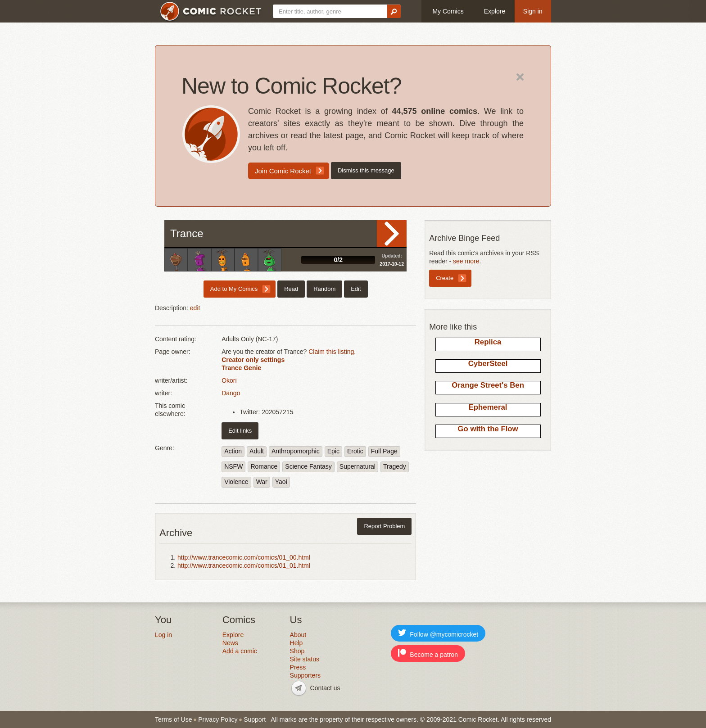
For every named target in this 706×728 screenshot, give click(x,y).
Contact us (325, 688)
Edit (356, 289)
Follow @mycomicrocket (438, 633)
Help (296, 643)
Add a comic (240, 651)
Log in (163, 635)
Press (298, 667)
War (262, 482)
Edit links (240, 431)
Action (233, 451)
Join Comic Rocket (283, 171)
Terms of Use (173, 719)
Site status (305, 659)
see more (466, 261)
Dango (231, 393)
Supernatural (358, 466)
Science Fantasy (308, 466)
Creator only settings (253, 360)
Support (255, 719)
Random (324, 289)
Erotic (355, 451)
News (230, 643)
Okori (229, 380)
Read (392, 234)
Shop (297, 651)
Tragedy (395, 466)
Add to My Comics (234, 289)
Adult (257, 451)
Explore (495, 11)
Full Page (384, 451)
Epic (333, 451)
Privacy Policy (218, 719)
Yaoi (281, 482)
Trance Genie (241, 368)
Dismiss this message (366, 170)
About (298, 635)
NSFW (233, 466)
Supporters (305, 675)
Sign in (533, 11)
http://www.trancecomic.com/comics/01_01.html (244, 565)
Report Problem (384, 526)
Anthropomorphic (296, 451)
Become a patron (428, 653)
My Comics (448, 11)
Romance (264, 466)
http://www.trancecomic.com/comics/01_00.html (244, 557)
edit (195, 308)
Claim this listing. (332, 352)
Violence (236, 482)
